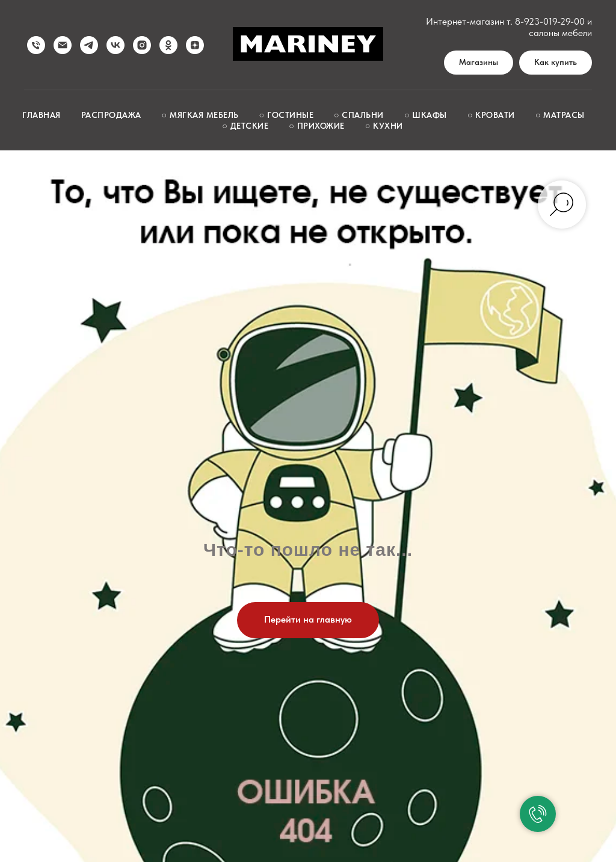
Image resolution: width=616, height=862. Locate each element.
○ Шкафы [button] (426, 115)
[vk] (115, 45)
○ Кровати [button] (491, 115)
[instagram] (142, 45)
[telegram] (89, 45)
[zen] (195, 45)
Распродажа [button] (111, 115)
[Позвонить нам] (36, 45)
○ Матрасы (560, 115)
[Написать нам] (63, 45)
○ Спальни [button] (359, 115)
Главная (42, 115)
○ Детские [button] (245, 126)
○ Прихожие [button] (316, 126)
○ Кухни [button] (384, 126)
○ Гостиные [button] (286, 115)
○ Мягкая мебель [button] (200, 115)
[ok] (168, 45)
